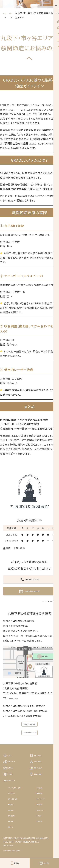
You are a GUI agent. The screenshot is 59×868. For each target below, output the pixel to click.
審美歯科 (42, 822)
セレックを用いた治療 (20, 817)
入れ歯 (41, 845)
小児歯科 (42, 817)
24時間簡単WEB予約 (30, 603)
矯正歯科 (42, 834)
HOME (9, 779)
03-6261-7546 (29, 583)
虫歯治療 (13, 839)
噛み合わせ (43, 839)
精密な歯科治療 (17, 828)
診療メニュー (13, 809)
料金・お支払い (40, 794)
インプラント (15, 822)
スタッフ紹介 (39, 787)
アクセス (10, 802)
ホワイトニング (45, 828)
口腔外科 (42, 850)
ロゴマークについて (40, 616)
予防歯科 (13, 834)
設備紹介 (11, 794)
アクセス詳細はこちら (29, 754)
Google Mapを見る (29, 741)
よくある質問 (39, 802)
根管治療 (13, 850)
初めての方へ (39, 779)
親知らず (13, 856)
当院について (13, 787)
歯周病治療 (14, 845)
